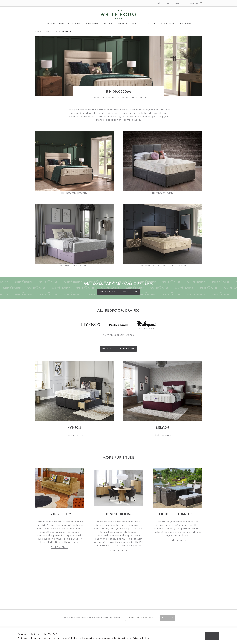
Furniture (52, 31)
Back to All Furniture (119, 349)
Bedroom (67, 31)
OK (212, 636)
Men (62, 24)
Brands (136, 24)
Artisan (108, 24)
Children (122, 24)
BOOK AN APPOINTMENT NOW (119, 292)
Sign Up (168, 618)
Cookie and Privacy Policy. (134, 638)
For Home (74, 24)
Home (38, 31)
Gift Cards (185, 24)
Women (50, 24)
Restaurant (168, 24)
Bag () (196, 3)
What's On (151, 24)
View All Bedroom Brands (118, 335)
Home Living (92, 24)
